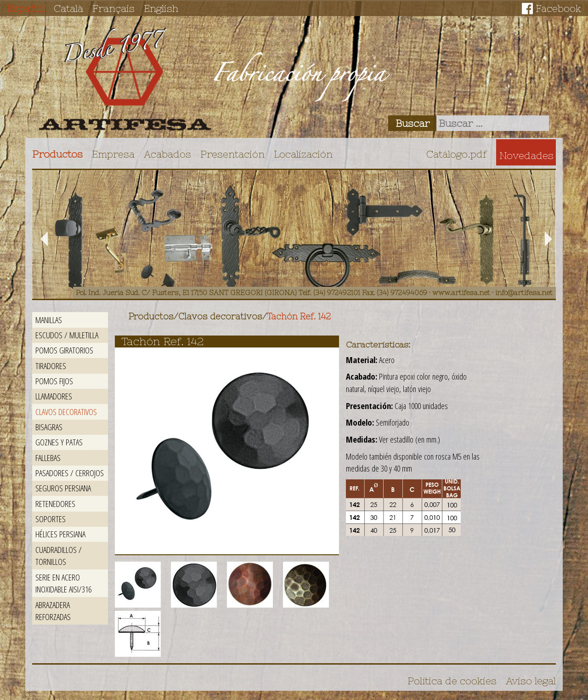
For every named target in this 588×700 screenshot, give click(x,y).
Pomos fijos (54, 381)
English (161, 8)
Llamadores (54, 396)
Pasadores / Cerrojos (70, 473)
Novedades (526, 155)
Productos (57, 154)
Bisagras (49, 427)
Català (68, 8)
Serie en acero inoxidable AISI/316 (63, 583)
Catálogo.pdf (457, 154)
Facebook (558, 8)
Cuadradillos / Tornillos (59, 556)
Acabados (167, 154)
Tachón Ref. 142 (299, 316)
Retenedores (55, 504)
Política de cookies (452, 681)
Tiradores (51, 366)
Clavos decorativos (66, 412)
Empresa (113, 154)
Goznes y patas (59, 442)
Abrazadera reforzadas (53, 611)
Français (113, 8)
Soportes (51, 519)
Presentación (232, 154)
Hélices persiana (60, 534)
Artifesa (125, 79)
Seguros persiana (63, 488)
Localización (303, 154)
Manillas (49, 320)
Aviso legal (531, 681)
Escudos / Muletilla (67, 335)
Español (26, 8)
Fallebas (48, 458)
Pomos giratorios (64, 350)
